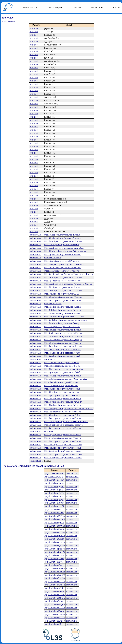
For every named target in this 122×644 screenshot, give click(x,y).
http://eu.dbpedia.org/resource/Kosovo (63, 418)
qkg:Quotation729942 (55, 585)
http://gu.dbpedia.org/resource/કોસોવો (62, 372)
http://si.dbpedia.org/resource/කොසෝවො (64, 248)
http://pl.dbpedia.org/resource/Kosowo (63, 281)
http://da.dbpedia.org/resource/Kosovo (63, 277)
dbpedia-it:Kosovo (53, 258)
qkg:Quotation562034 (55, 565)
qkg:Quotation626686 (55, 572)
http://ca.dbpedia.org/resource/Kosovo (63, 300)
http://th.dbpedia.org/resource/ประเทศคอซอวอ (66, 422)
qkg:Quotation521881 (54, 559)
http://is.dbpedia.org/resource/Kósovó (62, 405)
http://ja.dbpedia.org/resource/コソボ (62, 366)
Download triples (9, 22)
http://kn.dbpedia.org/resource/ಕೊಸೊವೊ (63, 369)
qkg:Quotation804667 (55, 595)
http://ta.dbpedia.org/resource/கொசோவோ (65, 317)
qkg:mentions (72, 473)
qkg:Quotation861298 (55, 614)
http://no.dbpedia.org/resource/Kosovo (63, 336)
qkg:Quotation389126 (55, 539)
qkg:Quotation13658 (54, 490)
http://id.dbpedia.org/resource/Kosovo (63, 412)
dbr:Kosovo (50, 359)
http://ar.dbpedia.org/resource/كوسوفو (62, 356)
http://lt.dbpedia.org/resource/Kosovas (63, 287)
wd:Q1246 (49, 431)
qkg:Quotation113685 (54, 480)
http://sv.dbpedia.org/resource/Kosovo (63, 350)
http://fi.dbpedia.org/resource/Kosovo (62, 235)
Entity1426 (8, 18)
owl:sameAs (35, 235)
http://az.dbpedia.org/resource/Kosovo (63, 428)
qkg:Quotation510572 (54, 555)
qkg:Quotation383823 (55, 536)
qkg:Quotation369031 (55, 529)
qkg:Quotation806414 (55, 598)
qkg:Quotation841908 (55, 605)
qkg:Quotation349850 (55, 526)
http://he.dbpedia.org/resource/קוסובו (62, 392)
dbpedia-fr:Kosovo (53, 304)
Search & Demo (30, 8)
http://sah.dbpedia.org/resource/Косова (63, 333)
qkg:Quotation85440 (54, 611)
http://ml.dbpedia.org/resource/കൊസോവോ (66, 320)
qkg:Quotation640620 (55, 575)
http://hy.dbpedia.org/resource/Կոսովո (63, 402)
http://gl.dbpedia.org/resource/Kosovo (63, 255)
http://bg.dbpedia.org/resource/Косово (63, 297)
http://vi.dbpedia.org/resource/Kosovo (63, 438)
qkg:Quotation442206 (55, 549)
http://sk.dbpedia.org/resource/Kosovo (63, 448)
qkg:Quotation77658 (54, 588)
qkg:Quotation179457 (54, 500)
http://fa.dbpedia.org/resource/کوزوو (62, 294)
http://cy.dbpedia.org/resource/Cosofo (63, 435)
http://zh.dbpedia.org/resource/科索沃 (62, 353)
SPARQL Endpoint (55, 8)
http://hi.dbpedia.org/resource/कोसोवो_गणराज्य (65, 251)
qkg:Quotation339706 (55, 519)
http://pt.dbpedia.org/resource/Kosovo (63, 395)
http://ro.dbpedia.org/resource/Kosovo (63, 451)
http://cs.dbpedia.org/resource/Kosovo (63, 376)
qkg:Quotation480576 (55, 552)
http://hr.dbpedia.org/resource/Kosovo (63, 343)
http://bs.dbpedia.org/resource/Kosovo (63, 445)
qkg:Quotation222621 (54, 509)
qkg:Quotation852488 (55, 608)
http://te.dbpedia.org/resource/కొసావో (62, 245)
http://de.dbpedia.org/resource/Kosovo (63, 346)
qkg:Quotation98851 (54, 624)
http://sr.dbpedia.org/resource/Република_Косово (68, 284)
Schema (77, 8)
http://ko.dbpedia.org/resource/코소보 (62, 415)
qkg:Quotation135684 (55, 487)
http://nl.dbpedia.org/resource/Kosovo (63, 313)
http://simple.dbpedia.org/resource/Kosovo (65, 264)
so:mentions (72, 480)
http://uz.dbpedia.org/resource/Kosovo (63, 458)
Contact (117, 8)
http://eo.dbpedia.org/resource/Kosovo (63, 291)
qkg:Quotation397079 (55, 542)
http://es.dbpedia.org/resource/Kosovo (63, 399)
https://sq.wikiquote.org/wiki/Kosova (62, 261)
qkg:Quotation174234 (54, 493)
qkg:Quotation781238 (54, 591)
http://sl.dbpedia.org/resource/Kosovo (62, 310)
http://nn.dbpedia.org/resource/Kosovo (63, 241)
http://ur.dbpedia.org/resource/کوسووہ (62, 323)
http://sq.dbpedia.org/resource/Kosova (63, 307)
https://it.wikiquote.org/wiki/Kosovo (61, 386)
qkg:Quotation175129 (54, 496)
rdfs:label (34, 28)
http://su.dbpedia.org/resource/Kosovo (63, 330)
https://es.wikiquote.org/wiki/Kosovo (62, 271)
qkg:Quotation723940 (55, 582)
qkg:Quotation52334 (54, 562)
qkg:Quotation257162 (54, 513)
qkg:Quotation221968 (55, 506)
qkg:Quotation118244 (54, 483)
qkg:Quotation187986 (55, 503)
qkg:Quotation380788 (55, 532)
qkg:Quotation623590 (55, 568)
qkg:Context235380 (54, 473)
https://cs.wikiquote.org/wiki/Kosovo (62, 363)
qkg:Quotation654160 (55, 578)
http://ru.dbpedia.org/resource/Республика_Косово (69, 274)
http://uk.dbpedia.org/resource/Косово (63, 454)
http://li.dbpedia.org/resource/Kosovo (62, 389)
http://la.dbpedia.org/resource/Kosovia (63, 238)
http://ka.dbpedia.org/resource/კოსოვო (63, 340)
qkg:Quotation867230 (55, 621)
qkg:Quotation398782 (55, 545)
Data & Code (97, 8)
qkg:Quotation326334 (55, 516)
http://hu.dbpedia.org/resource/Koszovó (63, 425)
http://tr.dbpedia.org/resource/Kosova (62, 327)
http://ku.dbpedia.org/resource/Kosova (63, 441)
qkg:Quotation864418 (55, 618)
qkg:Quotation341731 (54, 523)
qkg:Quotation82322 (54, 601)
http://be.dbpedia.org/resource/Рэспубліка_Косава (69, 409)
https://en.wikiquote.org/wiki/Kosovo (62, 382)
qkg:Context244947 (54, 477)
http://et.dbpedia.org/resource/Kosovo (63, 268)
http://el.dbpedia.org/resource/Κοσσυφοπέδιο (66, 379)
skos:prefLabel (36, 461)
